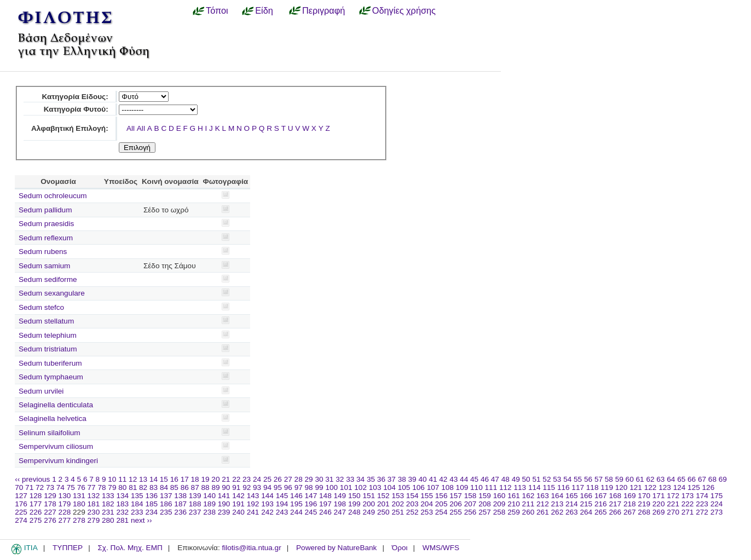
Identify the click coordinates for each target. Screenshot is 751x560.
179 (65, 504)
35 (371, 479)
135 (137, 496)
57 (599, 479)
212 (543, 504)
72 (40, 487)
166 (586, 496)
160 (499, 496)
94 (267, 487)
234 (151, 512)
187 (180, 504)
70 (19, 487)
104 (389, 487)
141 (224, 496)
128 (36, 496)
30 (319, 479)
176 (21, 504)
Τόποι (217, 10)
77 (92, 487)
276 (50, 520)
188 (195, 504)
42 (443, 479)
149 (340, 496)
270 (673, 512)
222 (688, 504)
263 (572, 512)
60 (630, 479)
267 (630, 512)
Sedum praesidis (46, 224)
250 (383, 512)
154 (412, 496)
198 (340, 504)
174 (702, 496)
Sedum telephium (48, 335)
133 (108, 496)
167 (601, 496)
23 (247, 479)
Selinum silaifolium (50, 433)
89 (215, 487)
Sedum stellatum (46, 321)
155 (427, 496)
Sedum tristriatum (48, 349)
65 (681, 479)
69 (723, 479)
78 (102, 487)
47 (495, 479)
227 (50, 512)
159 (485, 496)
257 (485, 512)
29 (309, 479)
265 (601, 512)
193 (267, 504)
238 (209, 512)
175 (717, 496)
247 (340, 512)
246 (325, 512)
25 (267, 479)
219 (644, 504)
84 (164, 487)
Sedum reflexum (46, 238)
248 (354, 512)
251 (398, 512)
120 (622, 487)
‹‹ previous (32, 479)
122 (651, 487)
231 (108, 512)
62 (650, 479)
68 (712, 479)
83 (154, 487)
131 (79, 496)
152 (383, 496)
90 (226, 487)
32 (340, 479)
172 (673, 496)
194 (282, 504)
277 (65, 520)
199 (354, 504)
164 (558, 496)
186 (166, 504)
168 (615, 496)
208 (485, 504)
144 (267, 496)
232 (122, 512)
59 (619, 479)
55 (578, 479)
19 (205, 479)
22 (236, 479)
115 (549, 487)
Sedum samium (44, 266)
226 (36, 512)
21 (226, 479)
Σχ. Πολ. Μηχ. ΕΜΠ (130, 548)
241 (253, 512)
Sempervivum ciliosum (56, 446)
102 (360, 487)
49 (516, 479)
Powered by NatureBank (336, 548)
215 (586, 504)
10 (112, 479)
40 (422, 479)
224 (717, 504)
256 (470, 512)
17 (185, 479)
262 (558, 512)
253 (427, 512)
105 (404, 487)
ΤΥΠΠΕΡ (68, 548)
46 (485, 479)
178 (50, 504)
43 (454, 479)
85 (174, 487)
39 (412, 479)
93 (257, 487)
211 (528, 504)
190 (224, 504)
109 (462, 487)
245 (311, 512)
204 (427, 504)
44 (464, 479)
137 (166, 496)
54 (567, 479)
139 (195, 496)
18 (195, 479)
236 (180, 512)
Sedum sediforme (48, 279)
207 (470, 504)
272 (702, 512)
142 (238, 496)
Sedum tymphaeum (51, 377)
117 (578, 487)
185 (151, 504)
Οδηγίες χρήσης (404, 10)
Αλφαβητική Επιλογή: (70, 128)
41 (433, 479)
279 (94, 520)
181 (94, 504)
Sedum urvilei (41, 391)
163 (543, 496)
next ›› (141, 520)
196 (311, 504)
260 (528, 512)
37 (392, 479)
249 (369, 512)
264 (586, 512)
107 (433, 487)
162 (528, 496)
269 (659, 512)
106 (418, 487)
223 (702, 504)
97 (299, 487)
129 (50, 496)
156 (441, 496)
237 (195, 512)
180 (79, 504)
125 (694, 487)
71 (29, 487)
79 (112, 487)
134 (122, 496)
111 (491, 487)
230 (94, 512)
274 (21, 520)
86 (185, 487)
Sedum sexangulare (52, 293)
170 (644, 496)
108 (447, 487)
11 (122, 479)
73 (50, 487)
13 (143, 479)
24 (257, 479)
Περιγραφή (323, 10)
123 (665, 487)
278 (79, 520)
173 (688, 496)
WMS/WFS (441, 548)
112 (506, 487)
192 (253, 504)
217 (615, 504)
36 (381, 479)
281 (122, 520)
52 (547, 479)
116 (564, 487)
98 (309, 487)
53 (557, 479)
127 (21, 496)
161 (514, 496)
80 (122, 487)
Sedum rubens (43, 252)
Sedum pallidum (45, 210)
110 (476, 487)
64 (671, 479)
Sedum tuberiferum (50, 363)
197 (325, 504)
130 (65, 496)
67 (702, 479)
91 (236, 487)
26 (278, 479)
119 (607, 487)
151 (369, 496)
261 (543, 512)
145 (282, 496)
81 (133, 487)
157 (456, 496)
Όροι (400, 548)
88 (206, 487)
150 (354, 496)
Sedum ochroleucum (53, 196)
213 (558, 504)
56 (588, 479)
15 (164, 479)
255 (456, 512)
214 (572, 504)
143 (253, 496)
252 (412, 512)
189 (209, 504)
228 (65, 512)
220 (659, 504)
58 (609, 479)
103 (375, 487)
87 (195, 487)
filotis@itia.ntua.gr (251, 548)
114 (535, 487)
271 (688, 512)
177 (36, 504)
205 (441, 504)
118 (593, 487)
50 (526, 479)
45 (474, 479)
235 (166, 512)
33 (350, 479)
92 (247, 487)
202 (398, 504)
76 (81, 487)
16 (174, 479)
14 (154, 479)
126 (709, 487)
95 (278, 487)
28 (299, 479)
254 (441, 512)
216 (601, 504)
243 (282, 512)
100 (331, 487)
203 (412, 504)
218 (630, 504)
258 (499, 512)
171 (659, 496)
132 (94, 496)
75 (71, 487)
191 (238, 504)
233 (137, 512)
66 (692, 479)
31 (329, 479)
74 (60, 487)
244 (296, 512)
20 (215, 479)
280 (108, 520)
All (131, 128)
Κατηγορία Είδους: (75, 97)
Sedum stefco (41, 307)
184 (137, 504)
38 (402, 479)
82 (143, 487)
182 (108, 504)
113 (520, 487)
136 (151, 496)
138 (180, 496)
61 (640, 479)
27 (288, 479)
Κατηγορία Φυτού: (76, 109)
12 (133, 479)
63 (660, 479)
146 (296, 496)
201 (383, 504)
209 (499, 504)
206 (456, 504)
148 (325, 496)
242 (267, 512)
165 (572, 496)
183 (122, 504)
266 (615, 512)
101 (346, 487)
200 (369, 504)
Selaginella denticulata (56, 405)
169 (630, 496)
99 (319, 487)
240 (238, 512)
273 (717, 512)
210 (514, 504)
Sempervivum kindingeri (58, 461)
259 (514, 512)
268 (644, 512)
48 (506, 479)
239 (224, 512)
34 (360, 479)
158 (470, 496)
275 (36, 520)
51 (536, 479)
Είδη (264, 10)
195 (296, 504)
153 (398, 496)
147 (311, 496)
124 (680, 487)
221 (673, 504)
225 (21, 512)
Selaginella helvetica (53, 418)
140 (209, 496)
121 (636, 487)
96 (288, 487)
